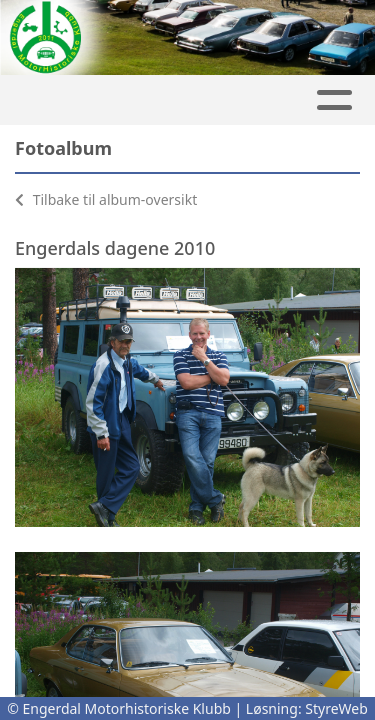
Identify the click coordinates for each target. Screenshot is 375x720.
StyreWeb (336, 708)
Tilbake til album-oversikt (106, 199)
